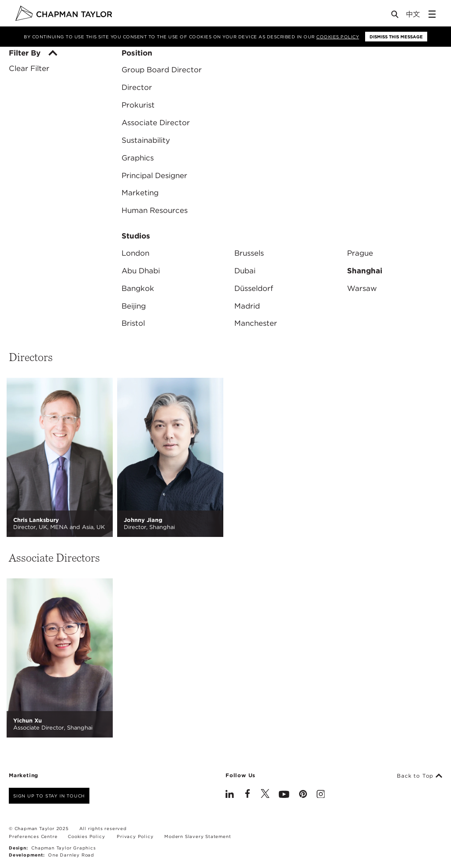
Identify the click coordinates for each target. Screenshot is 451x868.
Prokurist (138, 105)
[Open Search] (396, 16)
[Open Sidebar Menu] (432, 14)
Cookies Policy (338, 37)
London (135, 253)
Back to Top (420, 776)
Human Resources (155, 210)
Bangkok (138, 288)
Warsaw (362, 288)
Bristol (133, 323)
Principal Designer (154, 175)
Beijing (134, 306)
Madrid (247, 306)
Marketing (140, 193)
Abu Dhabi (141, 271)
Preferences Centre (33, 836)
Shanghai (365, 271)
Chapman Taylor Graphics (63, 848)
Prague (360, 253)
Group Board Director (162, 70)
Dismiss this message (396, 37)
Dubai (245, 271)
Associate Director (156, 123)
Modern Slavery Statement (198, 836)
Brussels (249, 253)
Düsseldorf (254, 288)
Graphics (138, 158)
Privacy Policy (135, 836)
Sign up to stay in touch (49, 796)
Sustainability (146, 140)
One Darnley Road (71, 855)
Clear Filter (29, 69)
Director (137, 87)
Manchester (256, 323)
